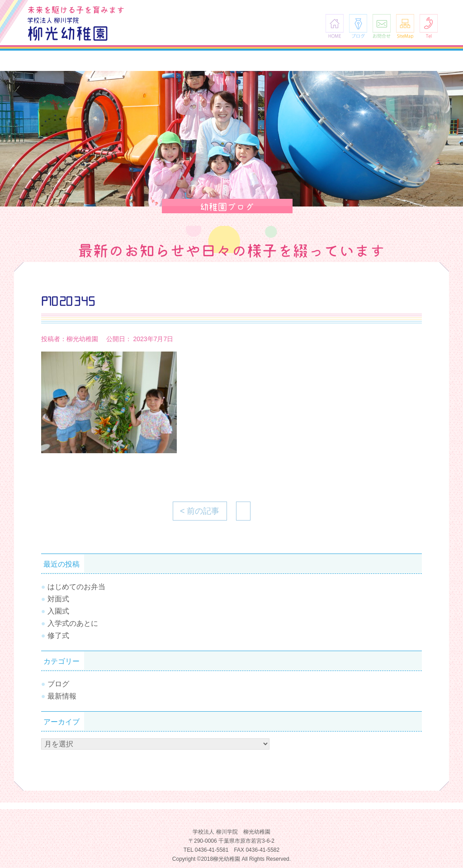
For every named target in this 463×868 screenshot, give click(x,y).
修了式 (58, 636)
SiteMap (405, 26)
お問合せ (382, 26)
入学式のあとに (73, 623)
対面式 (58, 599)
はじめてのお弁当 (76, 587)
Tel (429, 26)
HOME (335, 26)
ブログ (358, 26)
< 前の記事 (200, 511)
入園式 (58, 611)
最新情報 (62, 696)
